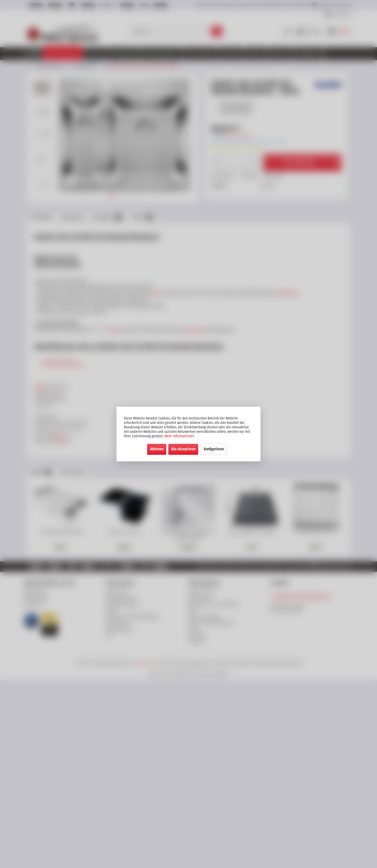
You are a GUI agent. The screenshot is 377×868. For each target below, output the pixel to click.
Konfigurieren (214, 449)
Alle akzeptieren (183, 449)
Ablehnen (157, 449)
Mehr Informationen (179, 436)
